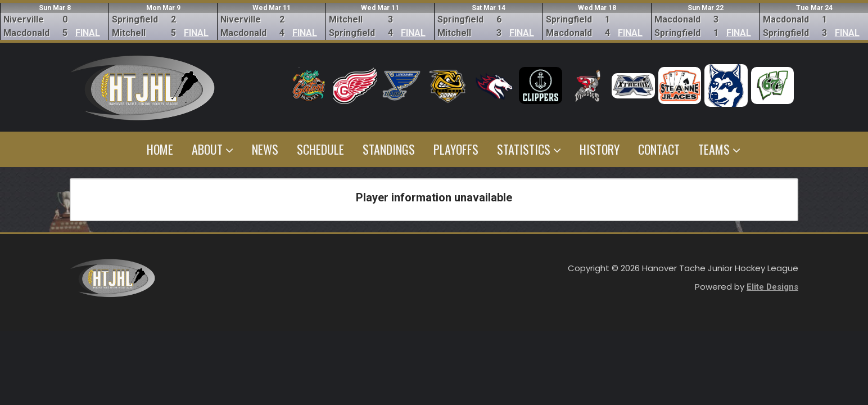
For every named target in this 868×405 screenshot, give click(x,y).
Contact (659, 149)
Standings (389, 149)
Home (160, 149)
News (265, 149)
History (600, 149)
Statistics (529, 149)
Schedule (320, 149)
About (213, 149)
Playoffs (456, 149)
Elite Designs (772, 287)
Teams (719, 149)
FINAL (88, 33)
